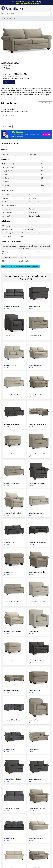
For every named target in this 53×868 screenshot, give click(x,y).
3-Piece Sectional (37, 424)
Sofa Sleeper (12, 306)
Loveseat (35, 336)
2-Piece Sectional (37, 543)
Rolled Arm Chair (37, 484)
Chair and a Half (37, 454)
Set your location (9, 82)
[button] (51, 9)
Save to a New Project (45, 103)
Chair (9, 336)
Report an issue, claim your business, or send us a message (20, 267)
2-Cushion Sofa (12, 395)
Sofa (9, 543)
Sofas (3, 18)
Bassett (8, 68)
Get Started (46, 134)
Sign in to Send (7, 126)
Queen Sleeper (12, 484)
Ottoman (34, 306)
